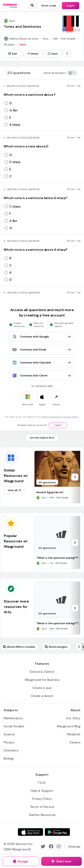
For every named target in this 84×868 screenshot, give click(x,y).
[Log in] (71, 6)
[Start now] (61, 861)
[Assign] (21, 861)
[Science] (9, 734)
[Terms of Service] (42, 807)
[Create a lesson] (42, 696)
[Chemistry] (11, 750)
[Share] (33, 54)
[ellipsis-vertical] (67, 53)
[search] (32, 5)
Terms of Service (51, 417)
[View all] (14, 490)
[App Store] (30, 832)
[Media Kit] (74, 734)
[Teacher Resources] (42, 815)
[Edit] (13, 54)
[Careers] (75, 742)
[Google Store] (57, 832)
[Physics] (9, 742)
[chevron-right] (75, 477)
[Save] (53, 54)
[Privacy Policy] (42, 799)
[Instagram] (59, 847)
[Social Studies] (14, 726)
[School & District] (42, 672)
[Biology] (9, 758)
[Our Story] (73, 718)
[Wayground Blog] (69, 726)
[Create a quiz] (42, 688)
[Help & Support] (42, 791)
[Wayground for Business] (42, 680)
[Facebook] (51, 847)
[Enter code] (49, 6)
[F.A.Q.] (42, 783)
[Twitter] (43, 847)
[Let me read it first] (42, 438)
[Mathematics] (13, 718)
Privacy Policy (71, 417)
